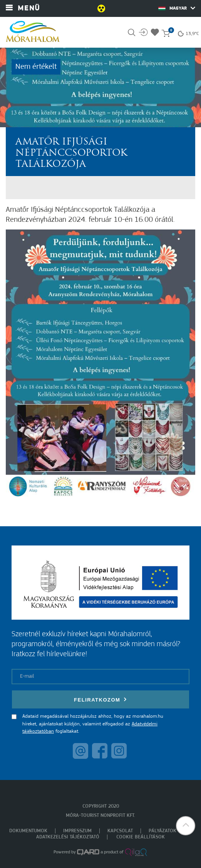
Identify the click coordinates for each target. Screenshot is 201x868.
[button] (186, 826)
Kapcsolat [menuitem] (120, 831)
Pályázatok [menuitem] (162, 831)
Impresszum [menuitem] (77, 831)
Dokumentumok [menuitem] (28, 831)
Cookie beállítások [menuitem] (141, 837)
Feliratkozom (100, 699)
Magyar (177, 8)
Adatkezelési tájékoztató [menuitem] (68, 837)
